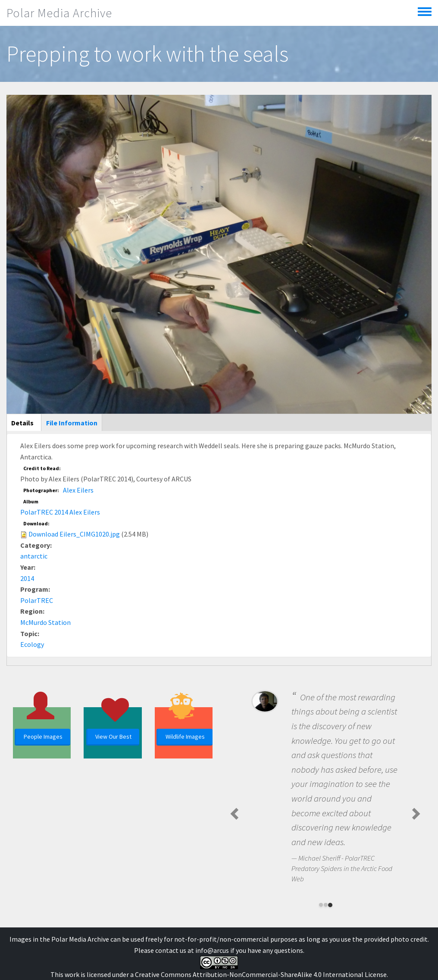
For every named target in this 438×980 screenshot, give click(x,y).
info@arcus (212, 950)
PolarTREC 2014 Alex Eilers (60, 512)
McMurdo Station (45, 622)
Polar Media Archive (59, 13)
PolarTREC (37, 600)
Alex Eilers (78, 490)
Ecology (32, 644)
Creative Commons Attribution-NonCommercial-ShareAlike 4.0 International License (261, 974)
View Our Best (113, 737)
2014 (27, 578)
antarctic (34, 556)
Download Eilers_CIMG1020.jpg (74, 534)
